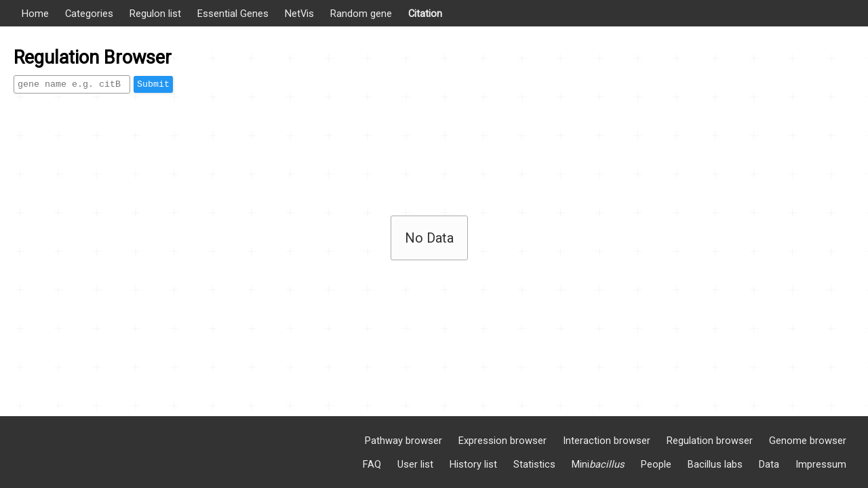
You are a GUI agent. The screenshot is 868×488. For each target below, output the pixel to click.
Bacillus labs (715, 464)
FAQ (372, 464)
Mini (598, 464)
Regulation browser (710, 441)
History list (473, 464)
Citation (425, 14)
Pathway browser (403, 441)
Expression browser (502, 441)
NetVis (299, 14)
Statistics (534, 464)
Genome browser (808, 441)
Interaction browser (607, 441)
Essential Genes (233, 14)
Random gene (361, 14)
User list (415, 464)
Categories (89, 14)
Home (35, 14)
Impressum (821, 464)
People (656, 464)
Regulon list (155, 14)
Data (769, 464)
